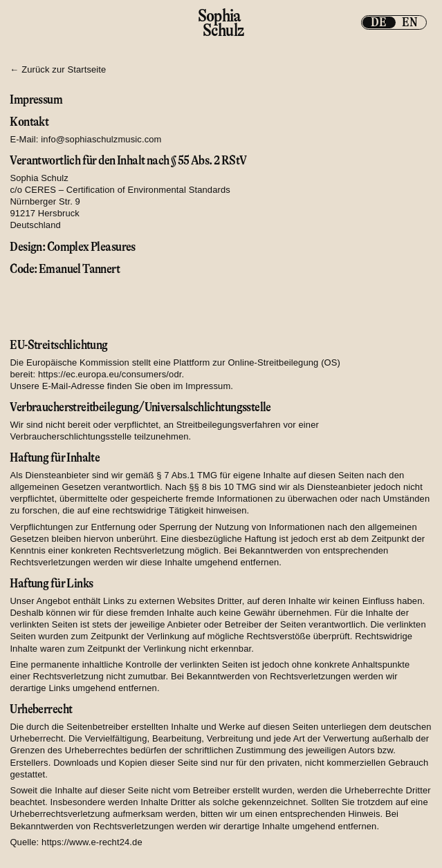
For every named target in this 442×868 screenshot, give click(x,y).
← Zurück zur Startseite (58, 69)
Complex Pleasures (91, 247)
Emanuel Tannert (79, 269)
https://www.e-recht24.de (92, 842)
